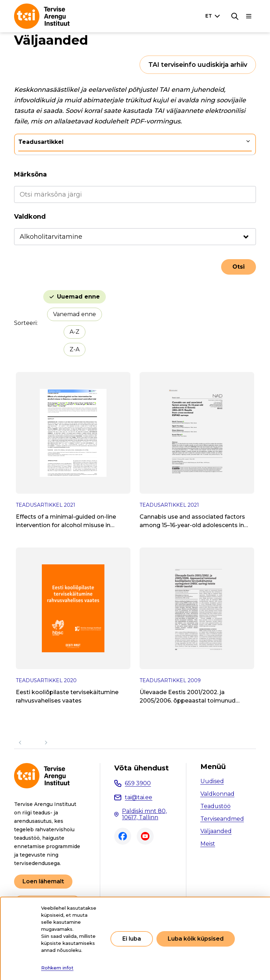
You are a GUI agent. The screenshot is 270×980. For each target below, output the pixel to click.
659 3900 (138, 783)
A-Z (75, 332)
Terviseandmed (222, 819)
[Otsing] (235, 16)
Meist (208, 844)
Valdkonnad (217, 794)
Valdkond (30, 217)
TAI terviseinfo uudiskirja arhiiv (198, 65)
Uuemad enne (78, 297)
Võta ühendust (142, 768)
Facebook (123, 836)
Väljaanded (216, 831)
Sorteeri (25, 323)
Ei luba (132, 939)
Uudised (212, 781)
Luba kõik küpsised (196, 939)
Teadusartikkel (41, 142)
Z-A (75, 349)
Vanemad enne (75, 314)
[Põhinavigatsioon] (249, 16)
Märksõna (30, 174)
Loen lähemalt (43, 881)
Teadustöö (216, 806)
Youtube (145, 836)
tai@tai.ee (139, 797)
